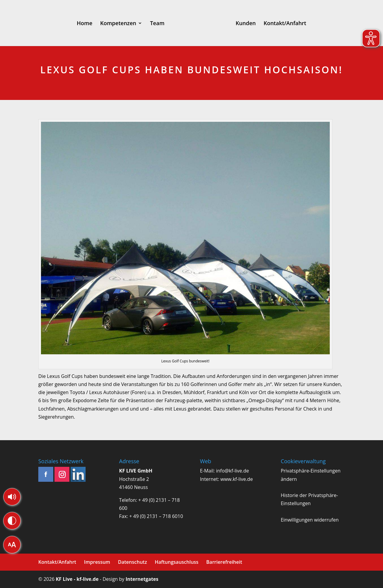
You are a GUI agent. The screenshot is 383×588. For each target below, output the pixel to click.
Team (157, 24)
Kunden (246, 24)
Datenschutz (132, 562)
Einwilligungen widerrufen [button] (310, 520)
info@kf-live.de (232, 471)
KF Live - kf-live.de (77, 579)
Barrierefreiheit (224, 562)
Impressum (97, 562)
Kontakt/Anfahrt (285, 24)
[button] (12, 497)
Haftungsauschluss (177, 562)
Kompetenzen (118, 24)
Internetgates (142, 579)
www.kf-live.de (237, 479)
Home (85, 24)
